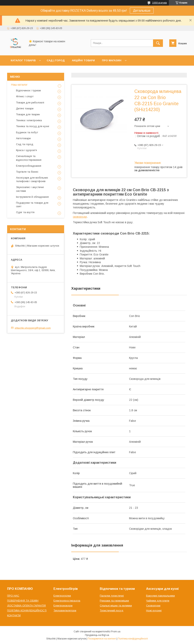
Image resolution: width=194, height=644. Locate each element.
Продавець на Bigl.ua (97, 635)
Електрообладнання (29, 166)
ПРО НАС (13, 596)
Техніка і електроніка (29, 120)
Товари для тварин (28, 114)
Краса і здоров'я (26, 150)
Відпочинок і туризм (28, 90)
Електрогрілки (62, 596)
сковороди (80, 217)
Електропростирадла (67, 601)
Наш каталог (19, 85)
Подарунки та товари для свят (32, 205)
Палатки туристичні (112, 596)
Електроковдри (63, 606)
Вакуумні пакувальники (160, 596)
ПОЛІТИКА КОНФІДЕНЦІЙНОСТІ (27, 610)
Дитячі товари (25, 108)
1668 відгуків (160, 3)
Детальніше (142, 11)
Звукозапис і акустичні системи (30, 189)
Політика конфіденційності (133, 639)
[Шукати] (158, 43)
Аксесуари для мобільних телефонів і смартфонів (32, 179)
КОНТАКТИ (14, 615)
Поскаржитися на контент (102, 639)
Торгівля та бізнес (27, 172)
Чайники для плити (158, 601)
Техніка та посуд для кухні (33, 126)
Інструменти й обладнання (32, 197)
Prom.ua (116, 632)
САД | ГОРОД (56, 60)
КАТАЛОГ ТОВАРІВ (23, 60)
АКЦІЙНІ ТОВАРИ (83, 60)
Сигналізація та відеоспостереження (29, 158)
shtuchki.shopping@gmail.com (33, 328)
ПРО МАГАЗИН (112, 60)
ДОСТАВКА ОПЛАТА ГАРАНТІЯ (26, 606)
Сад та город (25, 144)
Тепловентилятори (65, 610)
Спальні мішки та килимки (116, 606)
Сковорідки (153, 606)
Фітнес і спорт (25, 96)
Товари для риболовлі (30, 103)
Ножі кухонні (154, 610)
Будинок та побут (27, 132)
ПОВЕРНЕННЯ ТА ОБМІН (23, 601)
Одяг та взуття (25, 212)
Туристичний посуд (112, 610)
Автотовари (23, 138)
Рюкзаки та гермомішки (114, 601)
